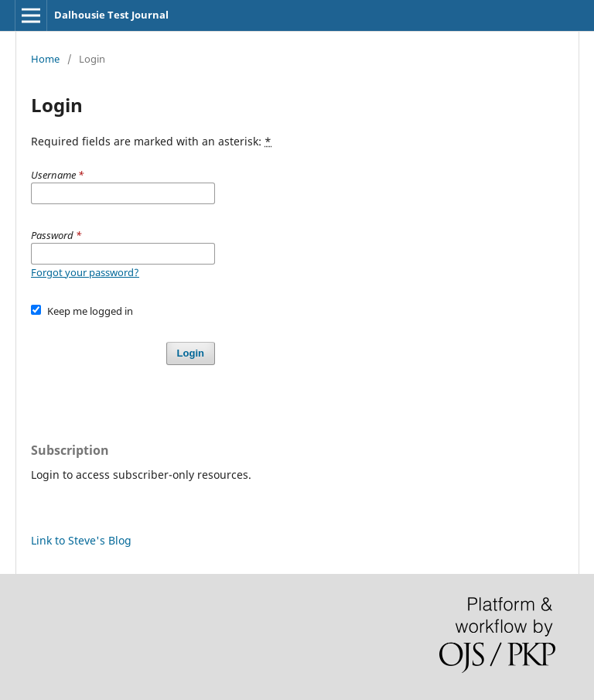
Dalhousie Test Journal (111, 15)
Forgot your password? (85, 272)
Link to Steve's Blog (81, 540)
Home (45, 59)
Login (191, 353)
